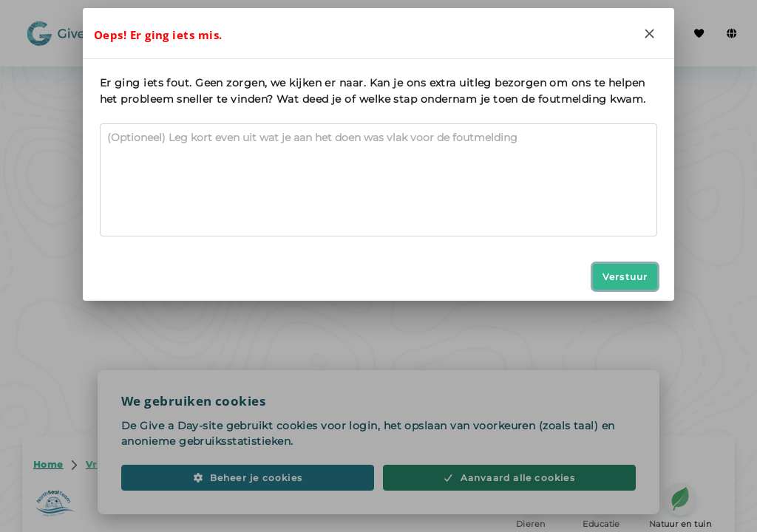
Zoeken (184, 34)
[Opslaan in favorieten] (626, 85)
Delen (550, 85)
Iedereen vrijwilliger (282, 33)
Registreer (533, 34)
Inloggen (631, 34)
